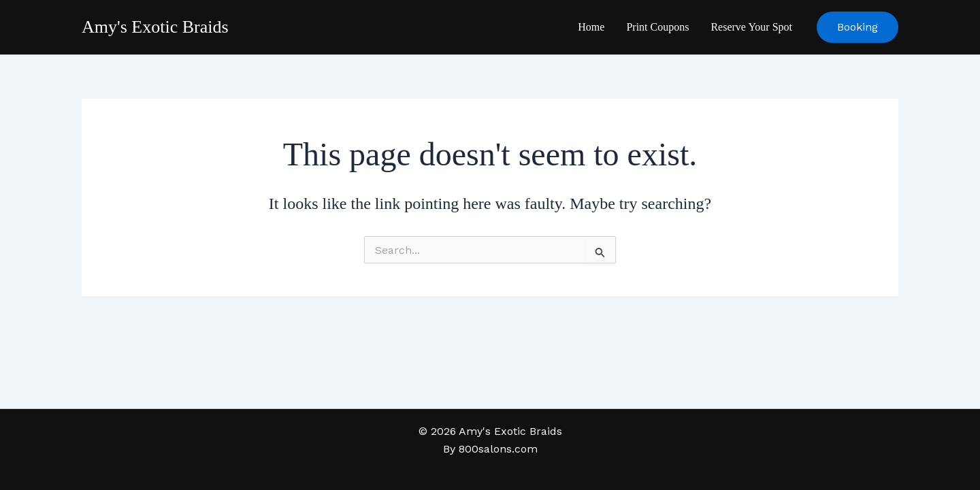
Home (591, 27)
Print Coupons (657, 27)
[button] (857, 27)
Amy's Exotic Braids (155, 27)
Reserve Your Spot (751, 27)
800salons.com (498, 449)
